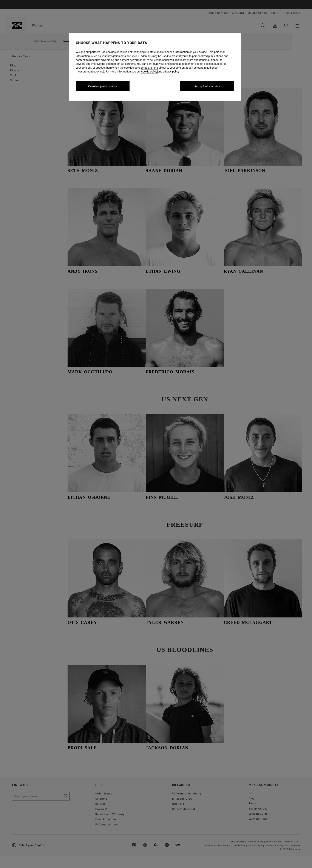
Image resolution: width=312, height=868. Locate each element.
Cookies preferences (103, 86)
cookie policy (149, 72)
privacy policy (171, 72)
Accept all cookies (207, 86)
